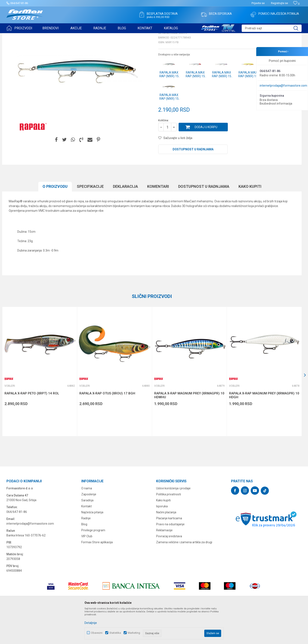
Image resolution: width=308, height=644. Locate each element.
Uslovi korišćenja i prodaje (173, 521)
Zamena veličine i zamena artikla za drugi (184, 575)
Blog (84, 557)
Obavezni (97, 633)
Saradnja (87, 533)
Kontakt (87, 539)
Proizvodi (31, 36)
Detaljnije (91, 623)
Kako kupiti (250, 220)
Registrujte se (279, 3)
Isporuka (162, 539)
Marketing (134, 633)
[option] (40, 405)
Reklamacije (164, 563)
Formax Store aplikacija (97, 575)
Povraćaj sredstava (169, 569)
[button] (272, 28)
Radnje (86, 551)
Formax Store (14, 36)
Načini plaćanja (166, 545)
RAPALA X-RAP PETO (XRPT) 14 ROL (32, 426)
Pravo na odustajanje (170, 557)
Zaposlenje (89, 527)
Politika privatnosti (169, 527)
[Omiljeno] (296, 4)
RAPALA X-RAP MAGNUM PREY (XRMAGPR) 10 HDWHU (189, 428)
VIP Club (87, 569)
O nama (87, 521)
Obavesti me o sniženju (279, 141)
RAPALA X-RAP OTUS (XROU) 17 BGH (107, 426)
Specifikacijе (90, 220)
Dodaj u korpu (206, 160)
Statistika (115, 633)
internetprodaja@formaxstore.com (283, 86)
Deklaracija (125, 220)
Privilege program (93, 563)
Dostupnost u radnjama (193, 182)
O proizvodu (55, 220)
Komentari (158, 220)
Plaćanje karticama (169, 551)
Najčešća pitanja (92, 545)
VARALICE (45, 36)
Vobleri (59, 36)
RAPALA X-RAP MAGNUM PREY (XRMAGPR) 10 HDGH (264, 428)
